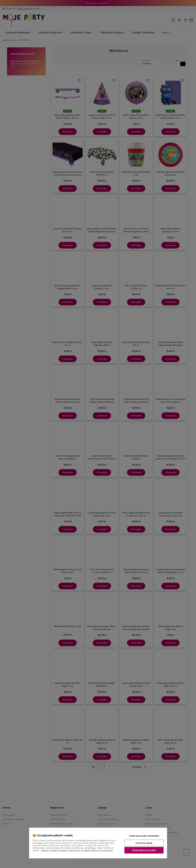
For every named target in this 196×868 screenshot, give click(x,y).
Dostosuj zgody (144, 843)
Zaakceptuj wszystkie (144, 850)
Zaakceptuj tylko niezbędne (144, 836)
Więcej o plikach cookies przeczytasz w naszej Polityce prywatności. (77, 850)
